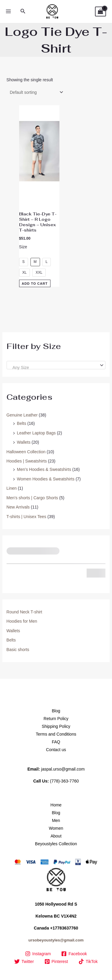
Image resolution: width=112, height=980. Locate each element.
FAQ (56, 742)
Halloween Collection (26, 452)
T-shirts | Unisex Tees (26, 517)
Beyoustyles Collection (56, 844)
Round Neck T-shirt (24, 612)
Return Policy (56, 719)
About (56, 836)
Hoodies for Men (22, 621)
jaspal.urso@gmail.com (63, 769)
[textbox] (54, 367)
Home (56, 805)
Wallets (24, 442)
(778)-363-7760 (64, 781)
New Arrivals (18, 507)
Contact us (56, 750)
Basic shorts (18, 650)
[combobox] (56, 365)
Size (23, 247)
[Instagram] (38, 954)
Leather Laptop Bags (36, 433)
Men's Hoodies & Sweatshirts (44, 469)
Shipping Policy (56, 726)
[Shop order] (35, 92)
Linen (12, 488)
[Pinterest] (56, 961)
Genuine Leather (22, 415)
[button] (23, 11)
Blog (56, 711)
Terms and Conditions (56, 734)
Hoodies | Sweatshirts (27, 461)
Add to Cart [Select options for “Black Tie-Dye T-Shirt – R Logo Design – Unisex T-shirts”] (35, 283)
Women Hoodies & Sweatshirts (46, 479)
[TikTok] (88, 961)
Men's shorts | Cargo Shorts (32, 498)
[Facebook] (74, 954)
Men (56, 820)
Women (56, 828)
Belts (22, 423)
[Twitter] (24, 961)
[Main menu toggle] (8, 12)
